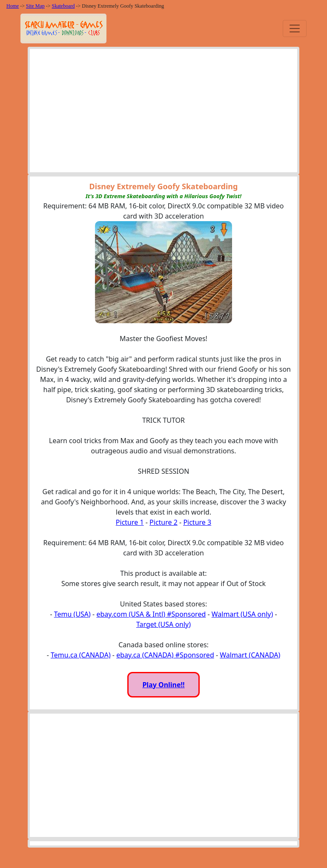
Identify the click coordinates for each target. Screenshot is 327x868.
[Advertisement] (163, 113)
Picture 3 (197, 522)
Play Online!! (163, 685)
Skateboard (63, 6)
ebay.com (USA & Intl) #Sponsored (151, 614)
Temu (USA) (72, 614)
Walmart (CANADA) (250, 655)
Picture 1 (130, 522)
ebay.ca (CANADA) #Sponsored (165, 655)
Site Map (35, 6)
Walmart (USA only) (242, 614)
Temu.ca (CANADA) (81, 655)
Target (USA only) (163, 624)
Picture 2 (163, 522)
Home (13, 6)
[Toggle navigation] (295, 28)
